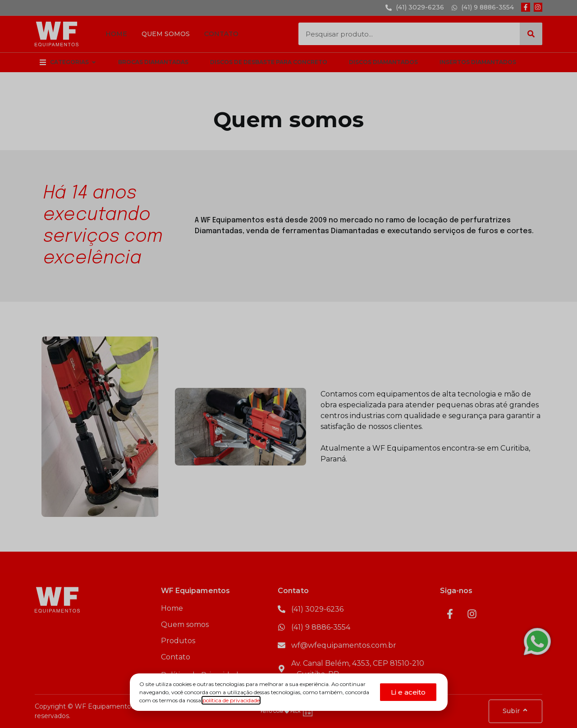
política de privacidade (231, 700)
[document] (288, 364)
